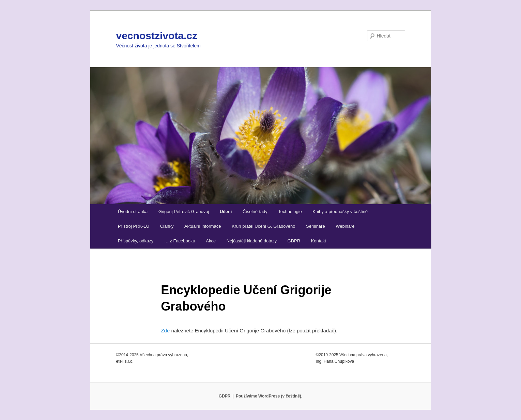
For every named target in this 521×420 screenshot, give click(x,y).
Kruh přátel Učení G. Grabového (263, 226)
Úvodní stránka (133, 212)
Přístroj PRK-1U (134, 226)
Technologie (290, 212)
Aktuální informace (203, 226)
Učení (226, 212)
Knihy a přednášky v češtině (340, 212)
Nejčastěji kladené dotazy (252, 241)
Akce (211, 241)
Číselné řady (255, 212)
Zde (165, 331)
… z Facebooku (180, 241)
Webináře (345, 226)
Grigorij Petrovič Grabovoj (184, 212)
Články (167, 226)
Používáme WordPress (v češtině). (269, 396)
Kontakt (319, 241)
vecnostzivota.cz (157, 36)
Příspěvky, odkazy (136, 241)
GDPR (294, 241)
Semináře (316, 226)
